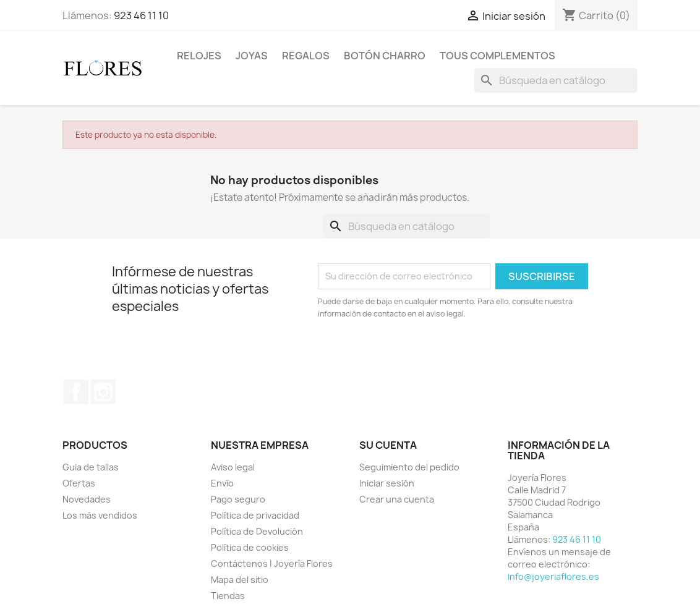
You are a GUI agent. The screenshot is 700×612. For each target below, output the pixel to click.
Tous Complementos (497, 56)
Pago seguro (238, 499)
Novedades (87, 499)
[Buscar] (556, 80)
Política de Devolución (257, 531)
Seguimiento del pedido (409, 467)
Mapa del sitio (240, 580)
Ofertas (79, 483)
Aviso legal (233, 467)
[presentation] (421, 354)
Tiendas (228, 596)
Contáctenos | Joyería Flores (272, 563)
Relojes (199, 56)
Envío (222, 483)
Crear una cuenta (397, 499)
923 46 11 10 (141, 15)
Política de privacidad (255, 515)
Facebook (76, 392)
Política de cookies (250, 547)
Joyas (252, 56)
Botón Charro (385, 56)
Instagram (103, 392)
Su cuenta (388, 445)
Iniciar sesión (387, 483)
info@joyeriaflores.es (553, 576)
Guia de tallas (91, 467)
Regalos (306, 56)
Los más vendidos (100, 515)
